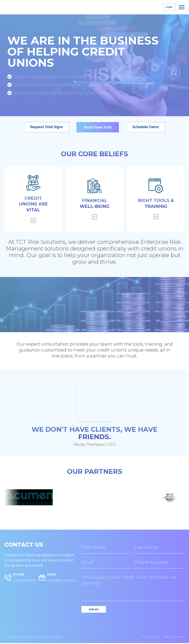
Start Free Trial (98, 127)
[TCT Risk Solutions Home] (32, 7)
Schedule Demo (146, 127)
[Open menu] (182, 7)
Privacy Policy (150, 638)
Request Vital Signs (47, 127)
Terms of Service (174, 638)
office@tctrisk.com (62, 581)
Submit (94, 610)
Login (169, 7)
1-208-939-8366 (24, 581)
